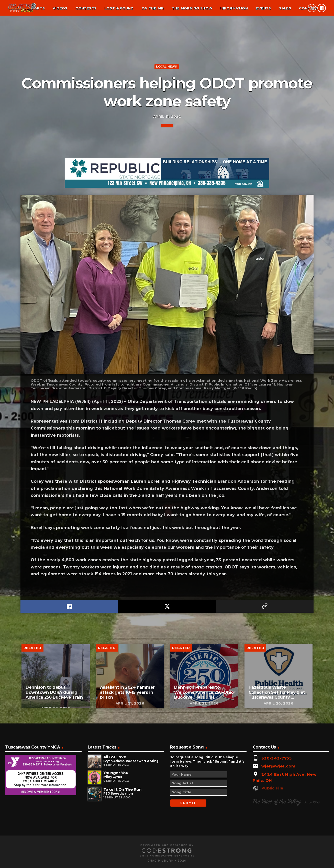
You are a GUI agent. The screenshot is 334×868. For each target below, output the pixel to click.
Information (234, 8)
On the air (153, 8)
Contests (86, 8)
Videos (60, 8)
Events (263, 8)
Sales (285, 8)
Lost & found (119, 8)
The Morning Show (192, 8)
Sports (37, 8)
